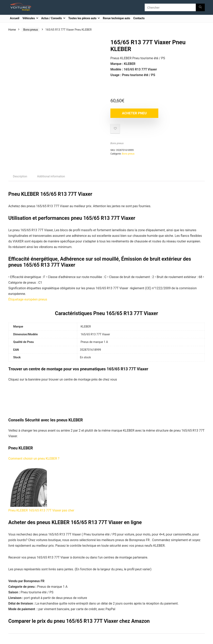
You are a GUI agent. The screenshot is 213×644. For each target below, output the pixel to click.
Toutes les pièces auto (82, 18)
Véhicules (29, 18)
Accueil (15, 18)
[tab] (20, 176)
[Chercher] (200, 7)
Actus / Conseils (52, 18)
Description (20, 176)
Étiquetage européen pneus (28, 299)
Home (12, 30)
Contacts (139, 18)
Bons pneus (31, 30)
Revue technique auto (116, 18)
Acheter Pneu (134, 113)
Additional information (51, 176)
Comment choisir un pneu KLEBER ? (34, 459)
